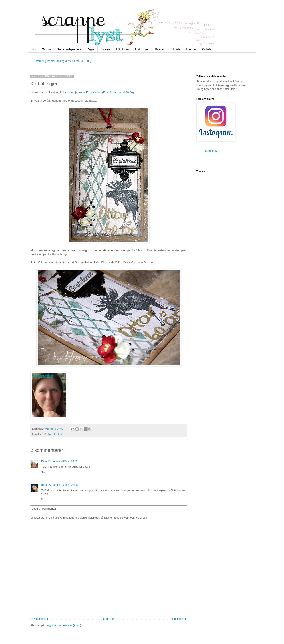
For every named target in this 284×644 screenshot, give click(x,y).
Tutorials (175, 49)
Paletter (160, 49)
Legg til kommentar (44, 509)
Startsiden (109, 619)
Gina (44, 461)
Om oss (46, 49)
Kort (61, 434)
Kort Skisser (142, 49)
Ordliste (207, 49)
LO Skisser (123, 49)
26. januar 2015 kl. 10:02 (63, 461)
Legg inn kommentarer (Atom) (63, 625)
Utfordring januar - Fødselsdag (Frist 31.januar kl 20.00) (98, 92)
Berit (44, 485)
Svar (44, 472)
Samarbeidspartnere (69, 49)
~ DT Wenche (50, 434)
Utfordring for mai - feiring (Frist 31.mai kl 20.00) (63, 61)
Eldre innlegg (178, 619)
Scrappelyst (212, 151)
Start (33, 49)
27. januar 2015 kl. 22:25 (63, 485)
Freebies (191, 49)
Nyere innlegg (40, 619)
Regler (91, 49)
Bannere (106, 49)
